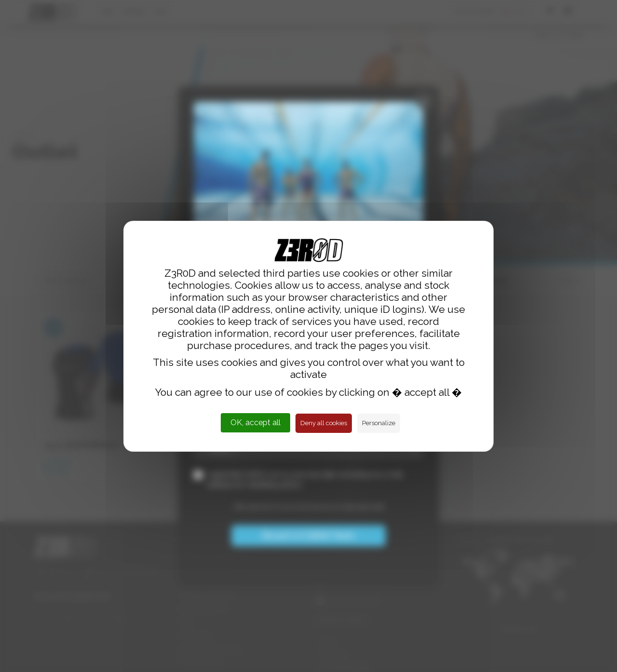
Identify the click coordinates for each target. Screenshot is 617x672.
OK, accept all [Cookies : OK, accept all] (255, 423)
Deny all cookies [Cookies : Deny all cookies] (324, 423)
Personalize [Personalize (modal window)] (379, 423)
